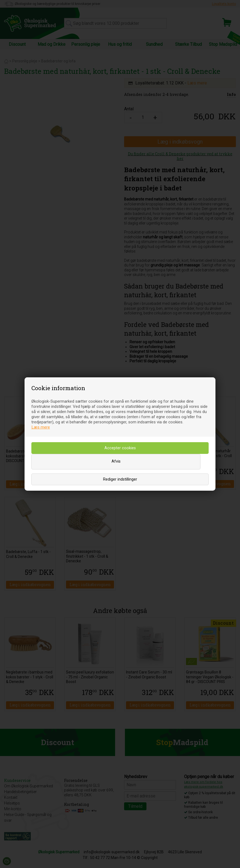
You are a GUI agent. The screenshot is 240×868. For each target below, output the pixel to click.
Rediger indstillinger (120, 479)
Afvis (116, 461)
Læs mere (41, 427)
